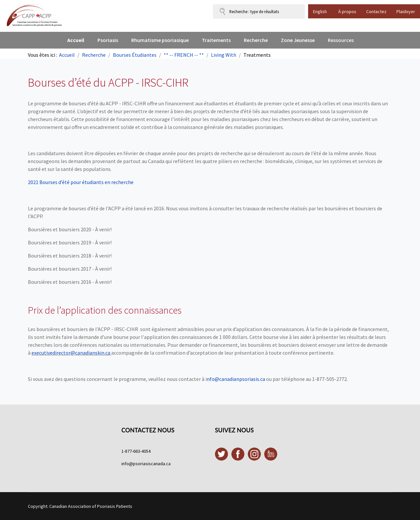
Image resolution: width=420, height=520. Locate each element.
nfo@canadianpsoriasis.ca (236, 379)
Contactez (376, 11)
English (320, 11)
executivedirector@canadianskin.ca (71, 353)
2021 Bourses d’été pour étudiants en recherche (81, 182)
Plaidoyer (406, 11)
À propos (347, 11)
